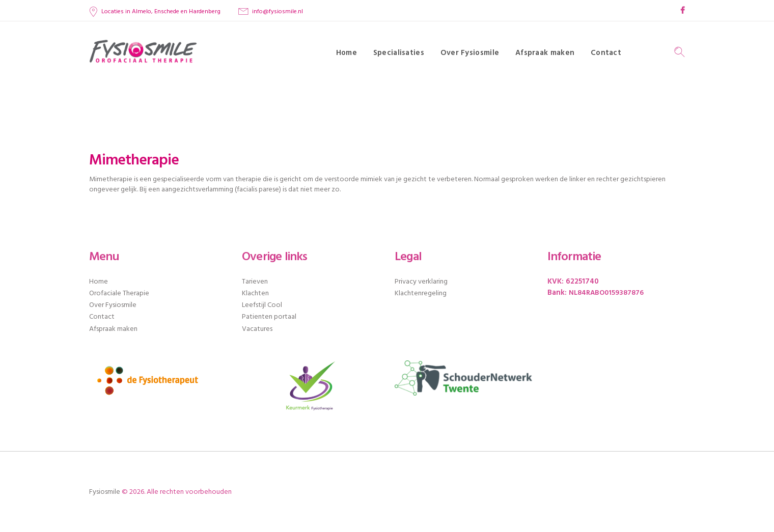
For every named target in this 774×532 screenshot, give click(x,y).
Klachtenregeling (421, 293)
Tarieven (255, 282)
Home (99, 282)
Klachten (255, 293)
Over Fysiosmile (113, 305)
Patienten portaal (269, 317)
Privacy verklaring (421, 282)
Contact (102, 317)
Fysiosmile (105, 492)
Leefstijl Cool (262, 305)
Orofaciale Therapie (119, 293)
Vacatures (257, 329)
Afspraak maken (113, 329)
